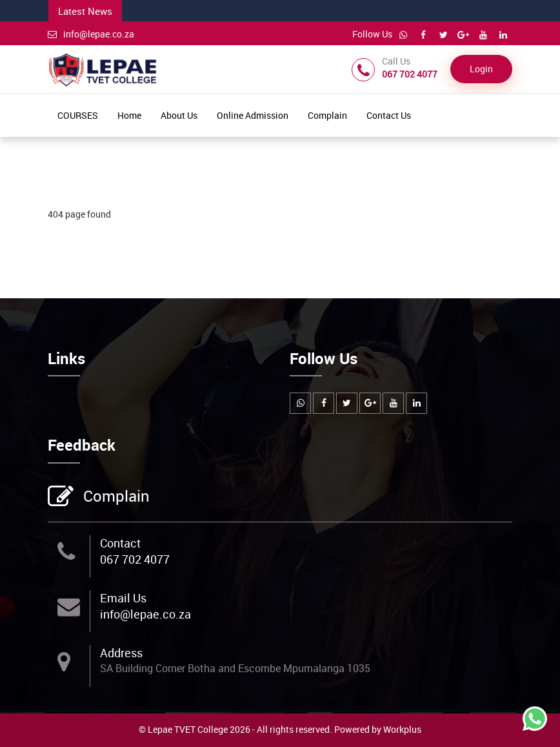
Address (121, 653)
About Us (179, 115)
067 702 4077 (135, 559)
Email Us (123, 598)
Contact (120, 543)
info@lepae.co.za (91, 34)
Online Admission (253, 115)
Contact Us (389, 115)
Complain (327, 115)
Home (129, 115)
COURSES (78, 115)
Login (481, 69)
